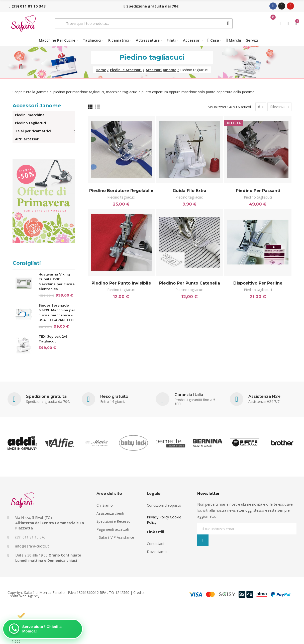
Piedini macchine (30, 115)
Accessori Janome (37, 106)
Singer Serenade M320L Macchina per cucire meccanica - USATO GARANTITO (57, 313)
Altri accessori (27, 139)
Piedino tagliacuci (121, 197)
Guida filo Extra (189, 191)
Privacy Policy (158, 517)
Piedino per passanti (258, 191)
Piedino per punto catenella (190, 283)
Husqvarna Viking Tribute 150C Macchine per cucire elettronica (57, 282)
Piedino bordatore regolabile (121, 191)
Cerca (228, 24)
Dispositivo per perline (258, 283)
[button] (27, 6)
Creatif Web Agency (23, 596)
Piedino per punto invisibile (121, 283)
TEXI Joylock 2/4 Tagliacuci (53, 339)
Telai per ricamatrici (33, 131)
